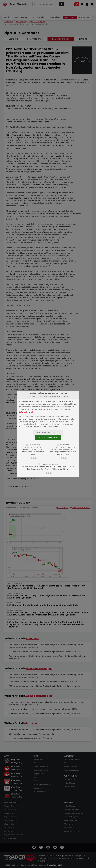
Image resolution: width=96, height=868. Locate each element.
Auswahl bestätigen (48, 433)
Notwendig (34, 445)
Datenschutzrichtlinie (28, 412)
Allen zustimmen (48, 437)
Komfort (64, 445)
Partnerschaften (49, 464)
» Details (33, 458)
